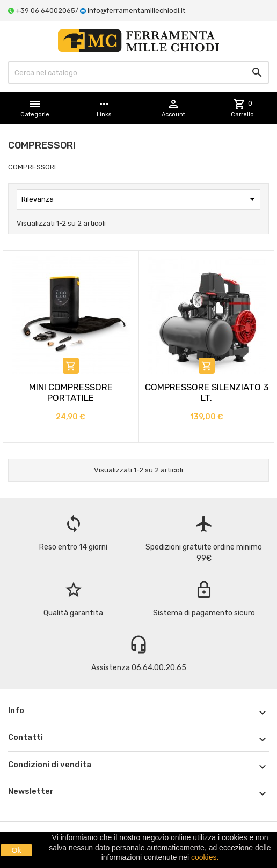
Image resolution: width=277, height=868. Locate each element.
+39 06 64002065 (45, 10)
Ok (17, 850)
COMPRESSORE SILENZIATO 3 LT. (207, 392)
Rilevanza (140, 199)
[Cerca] (138, 72)
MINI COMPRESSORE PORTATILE (71, 392)
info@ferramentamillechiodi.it (136, 10)
